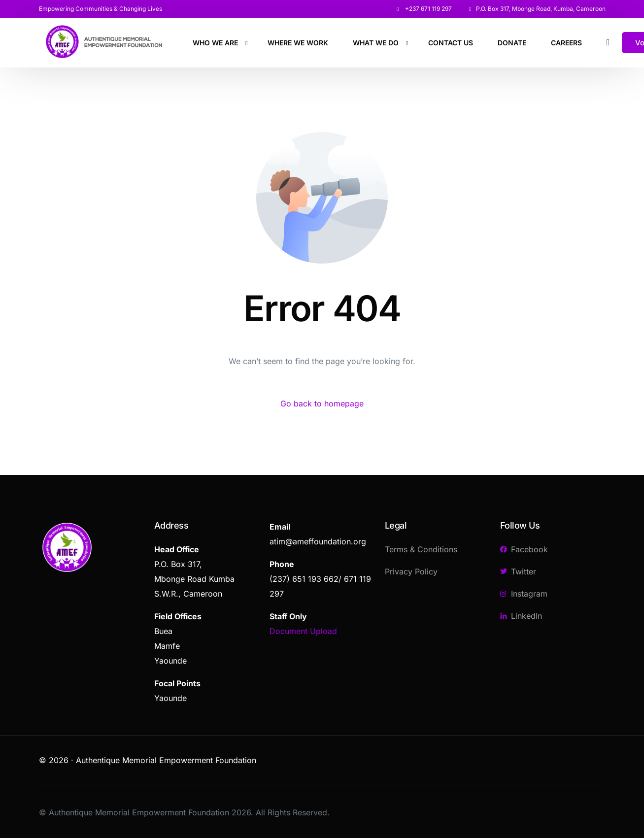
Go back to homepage (322, 403)
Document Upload (303, 631)
